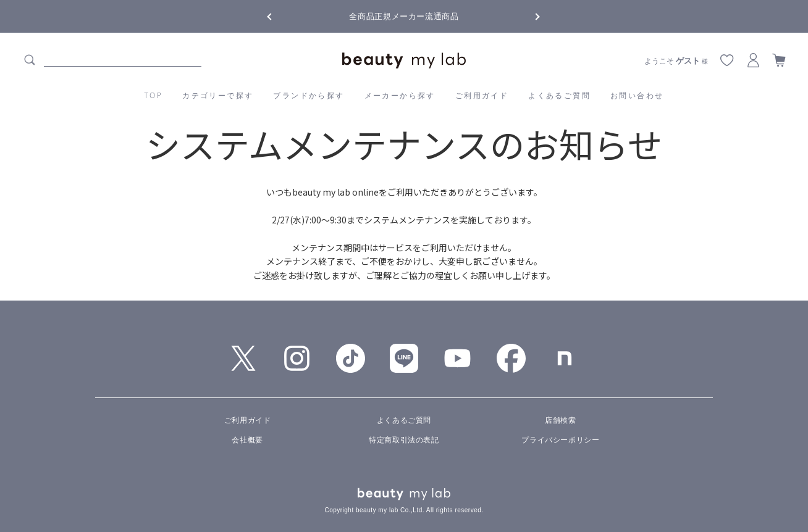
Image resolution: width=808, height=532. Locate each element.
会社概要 (247, 440)
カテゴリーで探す (218, 95)
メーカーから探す (400, 95)
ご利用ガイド (482, 95)
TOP (154, 95)
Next (528, 15)
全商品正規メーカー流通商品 (404, 16)
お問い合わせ (637, 95)
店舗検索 (560, 420)
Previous (280, 15)
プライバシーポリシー (560, 440)
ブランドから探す (309, 95)
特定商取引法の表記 (404, 440)
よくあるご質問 (559, 95)
